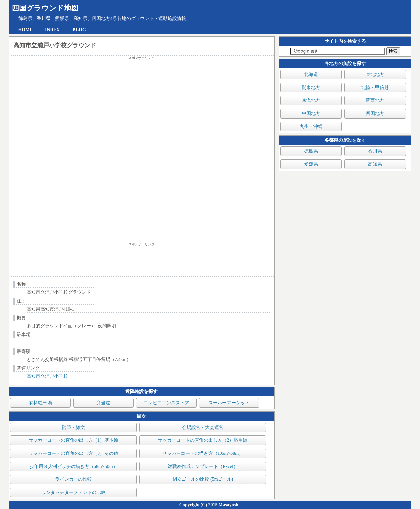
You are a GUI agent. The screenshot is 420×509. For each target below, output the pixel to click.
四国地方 (375, 113)
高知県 (375, 164)
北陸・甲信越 (375, 88)
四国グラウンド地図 (45, 8)
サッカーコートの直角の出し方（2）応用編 (203, 440)
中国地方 (311, 113)
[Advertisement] (142, 75)
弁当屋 (103, 403)
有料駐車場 (40, 403)
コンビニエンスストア (166, 403)
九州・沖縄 (311, 127)
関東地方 (311, 88)
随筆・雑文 (73, 427)
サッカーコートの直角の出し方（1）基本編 (73, 440)
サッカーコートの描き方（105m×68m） (203, 453)
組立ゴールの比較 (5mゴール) (203, 479)
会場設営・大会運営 (203, 427)
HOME (25, 30)
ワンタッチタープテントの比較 (73, 492)
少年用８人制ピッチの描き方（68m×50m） (73, 466)
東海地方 (311, 100)
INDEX (52, 30)
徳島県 (311, 151)
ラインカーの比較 (73, 479)
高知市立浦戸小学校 (47, 376)
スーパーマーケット (229, 403)
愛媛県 (311, 164)
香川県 (375, 151)
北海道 (311, 74)
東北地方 (375, 74)
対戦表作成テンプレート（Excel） (203, 466)
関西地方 (375, 100)
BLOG (79, 30)
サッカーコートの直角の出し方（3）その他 (73, 453)
